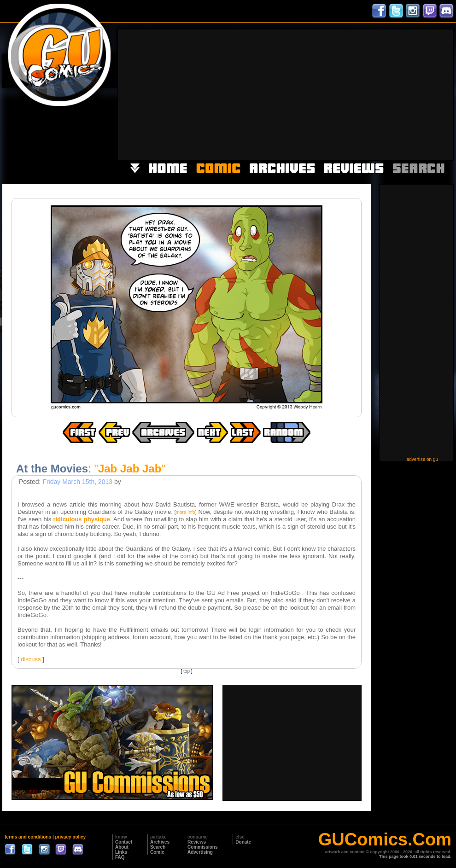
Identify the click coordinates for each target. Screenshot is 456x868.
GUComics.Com (385, 839)
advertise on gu (422, 459)
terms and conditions (28, 837)
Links (121, 852)
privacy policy (70, 837)
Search (158, 847)
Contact (124, 842)
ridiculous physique (81, 519)
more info (186, 512)
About (122, 847)
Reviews (197, 842)
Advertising (200, 852)
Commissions (203, 847)
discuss (31, 659)
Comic (157, 852)
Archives (160, 842)
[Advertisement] (317, 94)
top (187, 671)
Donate (243, 842)
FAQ (120, 857)
